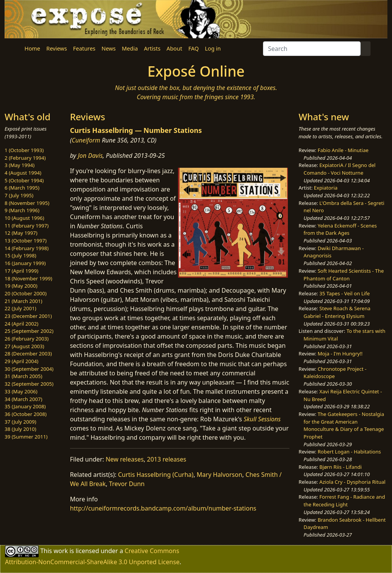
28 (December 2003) (28, 354)
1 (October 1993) (24, 150)
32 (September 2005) (29, 384)
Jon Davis (90, 156)
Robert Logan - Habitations (349, 452)
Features (84, 48)
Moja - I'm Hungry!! (340, 354)
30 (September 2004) (29, 369)
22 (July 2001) (20, 308)
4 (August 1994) (23, 173)
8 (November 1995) (27, 203)
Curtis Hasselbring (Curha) (156, 475)
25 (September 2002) (29, 331)
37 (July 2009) (20, 422)
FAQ (194, 48)
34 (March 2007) (23, 399)
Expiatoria (326, 188)
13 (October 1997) (26, 241)
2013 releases (167, 459)
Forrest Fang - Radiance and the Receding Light (344, 501)
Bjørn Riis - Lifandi (341, 467)
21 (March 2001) (23, 301)
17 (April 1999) (21, 271)
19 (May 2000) (21, 286)
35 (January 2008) (25, 406)
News (109, 48)
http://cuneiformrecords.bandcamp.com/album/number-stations (163, 508)
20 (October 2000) (26, 293)
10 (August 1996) (24, 218)
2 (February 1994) (25, 158)
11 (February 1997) (27, 226)
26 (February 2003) (27, 339)
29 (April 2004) (21, 361)
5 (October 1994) (24, 180)
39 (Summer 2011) (26, 437)
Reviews (57, 48)
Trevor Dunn (127, 484)
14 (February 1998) (27, 248)
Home (32, 48)
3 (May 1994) (20, 165)
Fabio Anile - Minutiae (343, 150)
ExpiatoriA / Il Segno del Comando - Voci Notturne (340, 169)
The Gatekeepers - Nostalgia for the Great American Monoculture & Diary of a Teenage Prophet (344, 425)
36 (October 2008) (26, 414)
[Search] (312, 49)
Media (130, 48)
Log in (213, 48)
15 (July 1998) (20, 255)
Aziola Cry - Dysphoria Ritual (352, 482)
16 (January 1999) (25, 263)
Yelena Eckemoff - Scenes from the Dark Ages (340, 229)
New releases (125, 459)
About (174, 48)
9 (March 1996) (22, 210)
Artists (152, 48)
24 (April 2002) (21, 324)
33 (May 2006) (21, 391)
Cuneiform (86, 140)
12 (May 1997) (21, 233)
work (61, 550)
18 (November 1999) (29, 278)
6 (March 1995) (22, 188)
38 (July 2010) (20, 429)
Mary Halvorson (220, 475)
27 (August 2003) (24, 346)
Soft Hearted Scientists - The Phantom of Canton (344, 275)
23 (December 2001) (28, 316)
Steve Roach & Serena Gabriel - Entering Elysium (337, 312)
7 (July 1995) (19, 195)
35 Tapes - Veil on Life (345, 293)
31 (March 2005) (23, 376)
